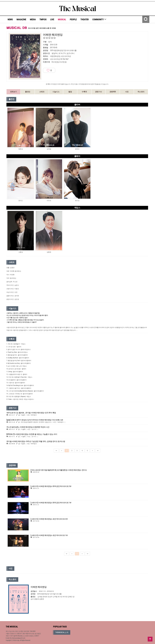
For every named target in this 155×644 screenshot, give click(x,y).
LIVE (52, 19)
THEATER (84, 19)
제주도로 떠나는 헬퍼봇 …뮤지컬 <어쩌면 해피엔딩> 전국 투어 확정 (31, 413)
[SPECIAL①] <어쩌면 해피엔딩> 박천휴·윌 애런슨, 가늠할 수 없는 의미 (32, 434)
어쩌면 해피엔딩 (39, 587)
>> (98, 451)
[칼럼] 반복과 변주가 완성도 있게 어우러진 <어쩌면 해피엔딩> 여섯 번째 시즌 (35, 420)
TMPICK (43, 19)
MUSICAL (62, 19)
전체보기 (13, 92)
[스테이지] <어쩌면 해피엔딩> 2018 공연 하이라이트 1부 (51, 503)
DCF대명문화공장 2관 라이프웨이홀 (63, 50)
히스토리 (141, 92)
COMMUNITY (99, 19)
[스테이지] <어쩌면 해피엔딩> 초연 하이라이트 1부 (49, 535)
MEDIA (33, 19)
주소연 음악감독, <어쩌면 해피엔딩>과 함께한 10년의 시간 (28, 427)
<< (56, 451)
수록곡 (84, 92)
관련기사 (98, 92)
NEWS (10, 19)
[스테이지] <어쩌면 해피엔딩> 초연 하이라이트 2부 (49, 519)
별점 (70, 92)
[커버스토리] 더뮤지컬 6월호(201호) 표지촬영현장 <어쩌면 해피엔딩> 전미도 (59, 470)
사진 (127, 92)
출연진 (28, 92)
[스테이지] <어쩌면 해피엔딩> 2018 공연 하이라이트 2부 (51, 486)
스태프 (42, 92)
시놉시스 (56, 92)
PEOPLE (73, 19)
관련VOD (113, 92)
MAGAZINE (21, 19)
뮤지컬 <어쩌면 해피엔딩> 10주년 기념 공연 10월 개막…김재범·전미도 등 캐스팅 (36, 441)
